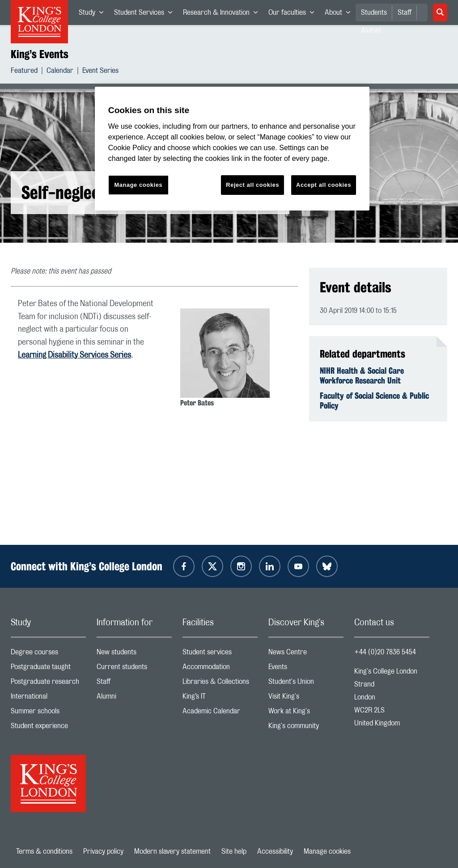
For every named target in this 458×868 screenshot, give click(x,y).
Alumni (134, 698)
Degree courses (48, 654)
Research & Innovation (223, 14)
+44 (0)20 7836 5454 (385, 652)
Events (306, 669)
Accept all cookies (324, 185)
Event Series (100, 72)
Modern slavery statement (172, 851)
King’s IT (220, 698)
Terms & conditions (44, 851)
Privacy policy (103, 851)
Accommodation (220, 669)
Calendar (60, 72)
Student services (220, 654)
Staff (405, 13)
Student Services (146, 14)
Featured (24, 72)
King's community (306, 728)
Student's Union (306, 684)
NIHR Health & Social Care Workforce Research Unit (362, 375)
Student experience (48, 728)
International (48, 698)
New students (134, 654)
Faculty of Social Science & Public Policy (374, 400)
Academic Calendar (220, 713)
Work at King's (306, 713)
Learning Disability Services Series (74, 355)
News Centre (306, 654)
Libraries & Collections (220, 684)
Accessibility (275, 851)
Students (374, 13)
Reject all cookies (252, 185)
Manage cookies (327, 851)
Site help (234, 851)
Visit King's (306, 698)
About (340, 14)
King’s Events (40, 54)
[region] (232, 149)
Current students (134, 669)
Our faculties (294, 14)
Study (94, 14)
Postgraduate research (48, 684)
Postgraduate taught (48, 669)
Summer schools (48, 713)
